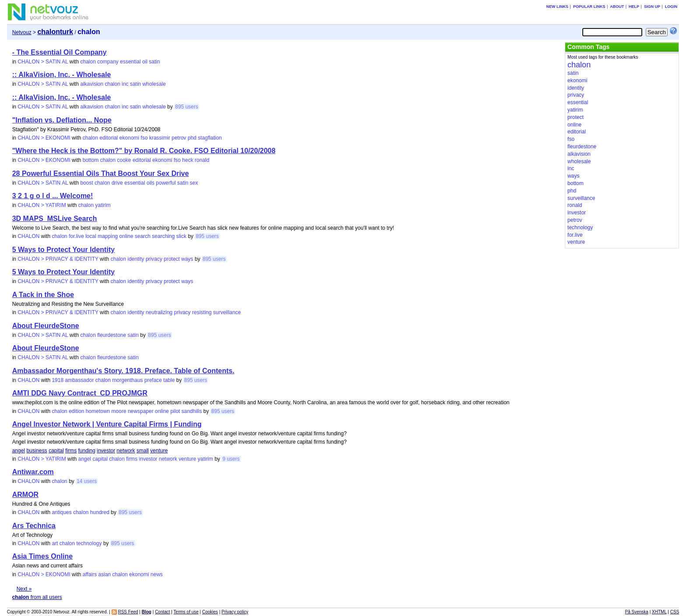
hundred (100, 512)
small (143, 451)
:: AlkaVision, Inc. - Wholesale (62, 75)
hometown (98, 411)
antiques (61, 512)
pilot (175, 411)
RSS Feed (128, 612)
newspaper (141, 411)
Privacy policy (235, 612)
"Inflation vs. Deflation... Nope (62, 120)
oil (145, 62)
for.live (76, 236)
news (157, 574)
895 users (187, 107)
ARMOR (25, 495)
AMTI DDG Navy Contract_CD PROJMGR (80, 393)
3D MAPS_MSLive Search (55, 219)
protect (172, 259)
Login (671, 7)
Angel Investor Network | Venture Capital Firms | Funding (107, 424)
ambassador (79, 380)
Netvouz (22, 32)
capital (56, 451)
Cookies (210, 612)
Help (634, 7)
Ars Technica (34, 526)
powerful (166, 183)
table (169, 380)
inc (125, 84)
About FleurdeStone (46, 326)
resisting (202, 312)
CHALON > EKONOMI (44, 138)
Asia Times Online (42, 556)
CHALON (28, 236)
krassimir (160, 138)
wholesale (154, 84)
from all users (37, 597)
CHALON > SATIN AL (43, 62)
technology (89, 543)
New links (558, 7)
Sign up (652, 7)
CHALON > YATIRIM (42, 205)
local (91, 236)
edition (76, 411)
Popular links (589, 7)
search (143, 236)
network (126, 451)
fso (144, 138)
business (37, 451)
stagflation (210, 138)
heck (187, 160)
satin (154, 62)
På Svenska (637, 612)
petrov (179, 138)
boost (86, 183)
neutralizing (159, 312)
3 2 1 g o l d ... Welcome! (53, 196)
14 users (87, 481)
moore (119, 411)
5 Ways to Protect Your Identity (63, 250)
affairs (90, 574)
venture (159, 451)
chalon (88, 62)
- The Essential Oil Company (59, 52)
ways (187, 259)
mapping (108, 236)
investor (106, 451)
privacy (154, 259)
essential (130, 62)
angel (19, 451)
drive (117, 183)
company (108, 62)
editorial (108, 138)
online (126, 236)
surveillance (227, 312)
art (55, 543)
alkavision (92, 84)
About (617, 7)
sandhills (192, 411)
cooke (124, 160)
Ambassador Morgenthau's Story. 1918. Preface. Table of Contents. (123, 371)
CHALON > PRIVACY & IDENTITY (58, 259)
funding (87, 451)
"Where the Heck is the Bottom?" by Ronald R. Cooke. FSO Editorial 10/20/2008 (144, 151)
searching (163, 236)
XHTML (659, 612)
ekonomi (129, 138)
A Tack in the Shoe (43, 295)
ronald (202, 160)
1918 (58, 380)
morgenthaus (128, 380)
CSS (675, 612)
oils (150, 183)
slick (181, 236)
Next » (24, 589)
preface (153, 380)
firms (71, 451)
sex (194, 183)
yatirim (103, 205)
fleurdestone (112, 335)
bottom (91, 160)
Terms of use (186, 612)
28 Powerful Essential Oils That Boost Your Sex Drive (101, 173)
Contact (162, 612)
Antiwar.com (33, 472)
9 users (231, 459)
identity (136, 259)
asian (105, 574)
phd (192, 138)
